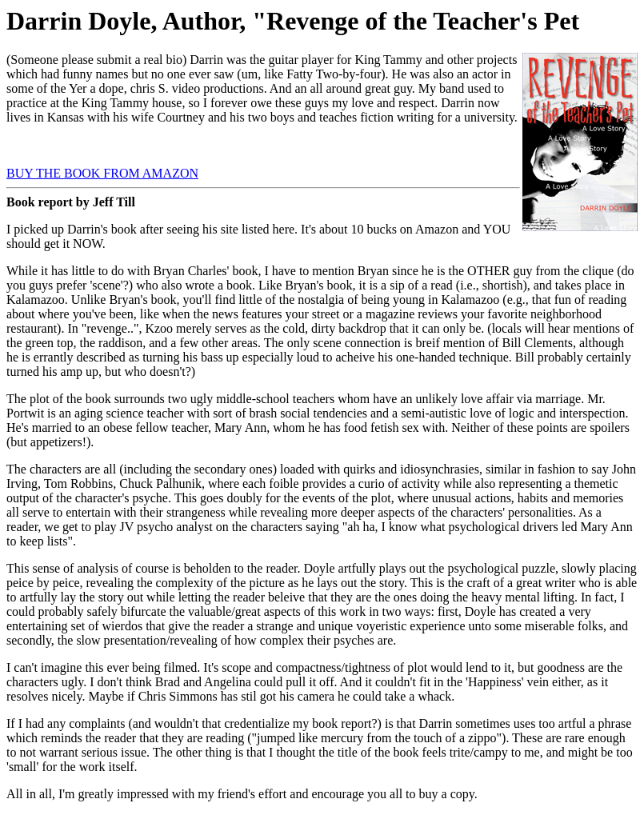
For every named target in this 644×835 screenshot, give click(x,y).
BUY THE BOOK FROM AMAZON (102, 173)
